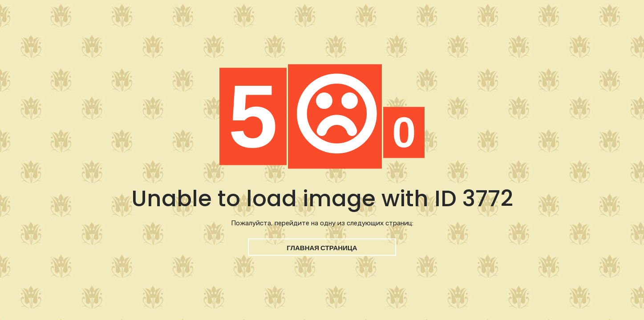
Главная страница (322, 248)
